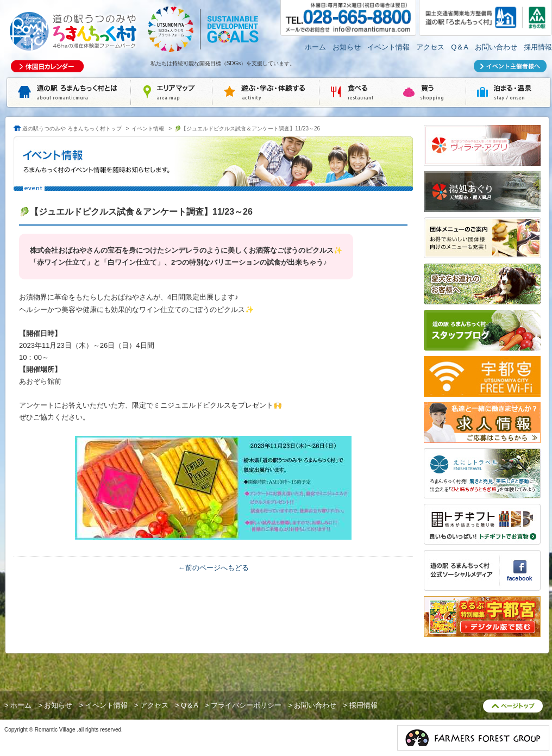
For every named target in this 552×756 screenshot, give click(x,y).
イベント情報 (388, 47)
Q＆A (460, 47)
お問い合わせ (496, 47)
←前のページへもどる (214, 568)
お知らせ (347, 47)
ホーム (315, 47)
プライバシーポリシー (246, 705)
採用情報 (538, 47)
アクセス (430, 47)
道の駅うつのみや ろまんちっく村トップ (72, 129)
